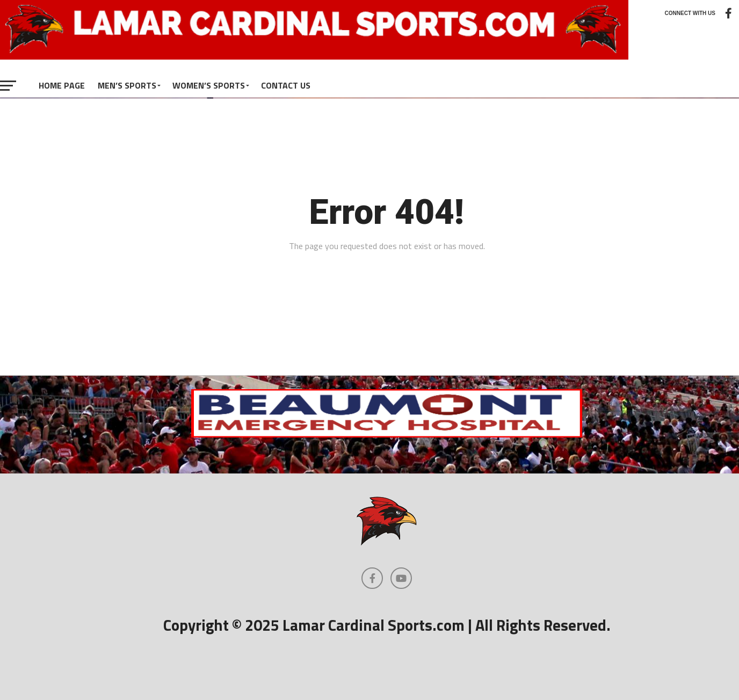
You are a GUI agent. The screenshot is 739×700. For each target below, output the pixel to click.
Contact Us (286, 85)
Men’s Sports (127, 85)
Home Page (62, 85)
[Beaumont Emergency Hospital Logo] (387, 434)
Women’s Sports (209, 85)
